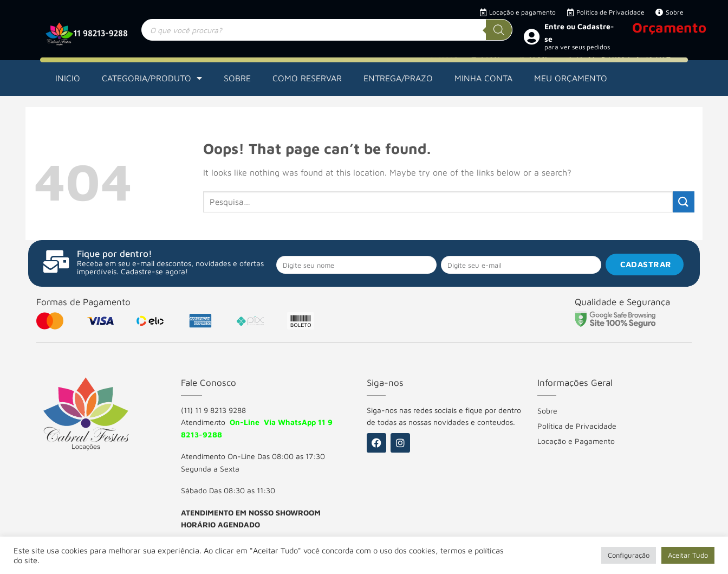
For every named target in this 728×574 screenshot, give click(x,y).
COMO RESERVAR (307, 78)
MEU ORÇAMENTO (571, 78)
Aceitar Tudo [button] (688, 555)
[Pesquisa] (499, 30)
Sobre (547, 411)
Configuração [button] (629, 555)
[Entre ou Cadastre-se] (531, 36)
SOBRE (237, 78)
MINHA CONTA (483, 78)
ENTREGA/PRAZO (398, 78)
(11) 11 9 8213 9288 (213, 410)
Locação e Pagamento (576, 441)
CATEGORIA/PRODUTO (152, 78)
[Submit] (684, 202)
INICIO (68, 78)
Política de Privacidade (577, 426)
